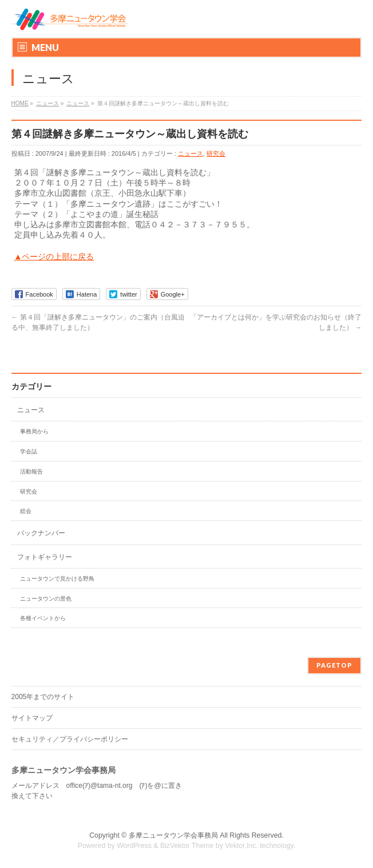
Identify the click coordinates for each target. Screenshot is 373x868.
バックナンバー (41, 533)
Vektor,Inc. (241, 846)
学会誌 (29, 451)
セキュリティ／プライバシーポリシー (70, 739)
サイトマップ (32, 718)
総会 (26, 511)
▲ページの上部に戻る (54, 257)
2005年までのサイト (43, 697)
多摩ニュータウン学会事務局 (173, 835)
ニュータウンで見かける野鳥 (57, 579)
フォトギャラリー (45, 557)
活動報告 (31, 472)
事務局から (34, 431)
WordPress (134, 846)
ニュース (191, 153)
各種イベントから (43, 618)
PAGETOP (334, 665)
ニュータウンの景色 (46, 599)
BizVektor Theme (187, 846)
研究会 (216, 153)
